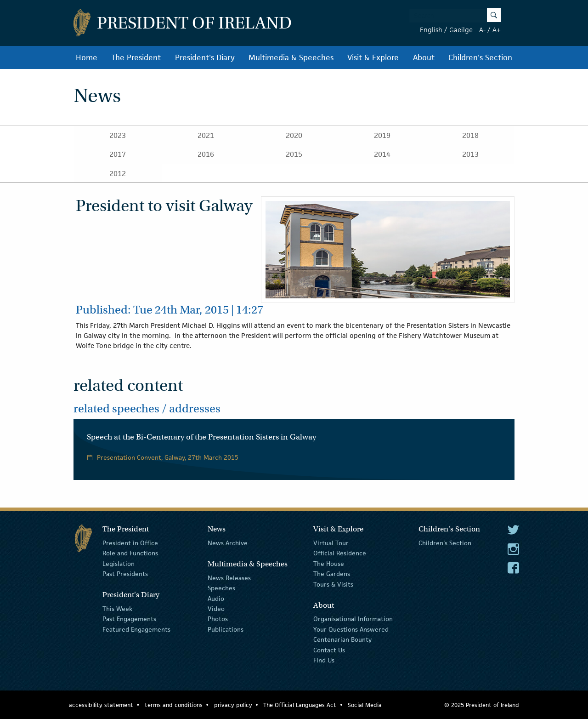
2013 (470, 154)
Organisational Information (353, 619)
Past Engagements (129, 619)
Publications (226, 629)
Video (216, 609)
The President (136, 57)
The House (329, 564)
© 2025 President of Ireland (482, 705)
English (431, 30)
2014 (382, 154)
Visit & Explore (373, 57)
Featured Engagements (136, 629)
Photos (218, 619)
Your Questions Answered (351, 629)
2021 (206, 135)
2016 (206, 154)
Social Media (365, 705)
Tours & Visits (333, 584)
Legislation (119, 564)
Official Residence (340, 553)
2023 (118, 135)
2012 (118, 174)
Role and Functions (130, 553)
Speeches (221, 588)
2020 (294, 135)
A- (482, 30)
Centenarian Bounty (342, 639)
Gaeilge (461, 30)
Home (87, 57)
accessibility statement (101, 705)
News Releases (229, 578)
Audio (216, 598)
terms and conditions (174, 705)
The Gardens (332, 574)
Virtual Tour (331, 543)
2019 (382, 135)
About (424, 57)
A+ (497, 30)
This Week (117, 609)
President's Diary (205, 57)
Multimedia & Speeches (291, 57)
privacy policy (233, 705)
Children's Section (480, 57)
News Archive (228, 543)
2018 (470, 135)
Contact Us (329, 650)
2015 (294, 154)
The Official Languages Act (300, 705)
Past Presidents (125, 574)
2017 (118, 154)
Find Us (324, 660)
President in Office (130, 543)
